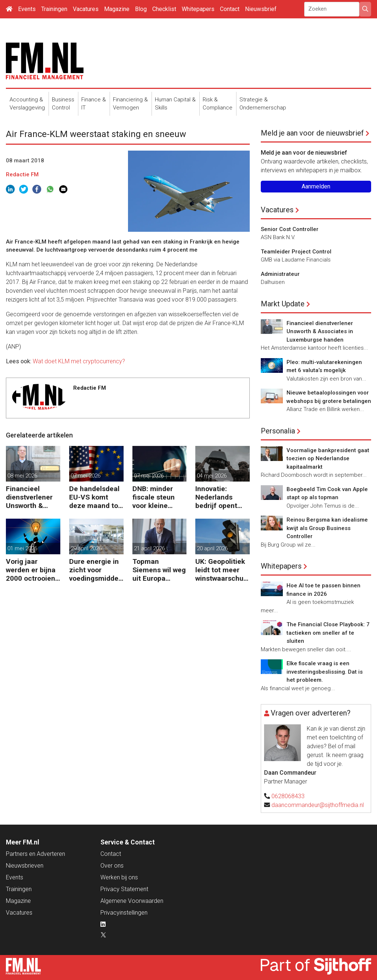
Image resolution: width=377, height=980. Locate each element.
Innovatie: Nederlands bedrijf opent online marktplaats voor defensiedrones (221, 497)
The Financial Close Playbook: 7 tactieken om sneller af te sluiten (328, 633)
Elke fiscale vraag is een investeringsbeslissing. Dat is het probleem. (325, 672)
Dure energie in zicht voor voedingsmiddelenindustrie (95, 570)
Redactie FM (22, 174)
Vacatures (86, 9)
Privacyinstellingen (124, 913)
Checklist (164, 9)
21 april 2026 (149, 548)
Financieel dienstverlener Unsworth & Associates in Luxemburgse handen (29, 497)
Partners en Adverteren (35, 854)
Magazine (117, 9)
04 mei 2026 (212, 476)
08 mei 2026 (22, 476)
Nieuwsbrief (261, 9)
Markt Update (283, 304)
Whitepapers (198, 9)
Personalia (278, 431)
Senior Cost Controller (290, 229)
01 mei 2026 (22, 548)
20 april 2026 (212, 548)
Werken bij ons (119, 877)
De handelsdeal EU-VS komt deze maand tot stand (95, 497)
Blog (141, 9)
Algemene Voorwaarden (132, 901)
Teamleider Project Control (296, 252)
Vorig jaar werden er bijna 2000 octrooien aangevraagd (31, 570)
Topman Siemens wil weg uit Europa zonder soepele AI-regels (159, 570)
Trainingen (54, 9)
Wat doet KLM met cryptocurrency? (79, 361)
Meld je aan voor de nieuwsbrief (312, 133)
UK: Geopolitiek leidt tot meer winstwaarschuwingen (222, 570)
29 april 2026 (86, 548)
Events (27, 9)
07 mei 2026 (86, 476)
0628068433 (288, 796)
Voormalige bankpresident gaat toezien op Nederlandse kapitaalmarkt (328, 459)
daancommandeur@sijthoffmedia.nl (318, 805)
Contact (230, 9)
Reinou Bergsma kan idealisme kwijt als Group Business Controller (327, 528)
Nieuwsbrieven (25, 866)
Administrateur (280, 274)
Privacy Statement (124, 889)
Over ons (112, 866)
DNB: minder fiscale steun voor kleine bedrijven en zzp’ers (154, 497)
